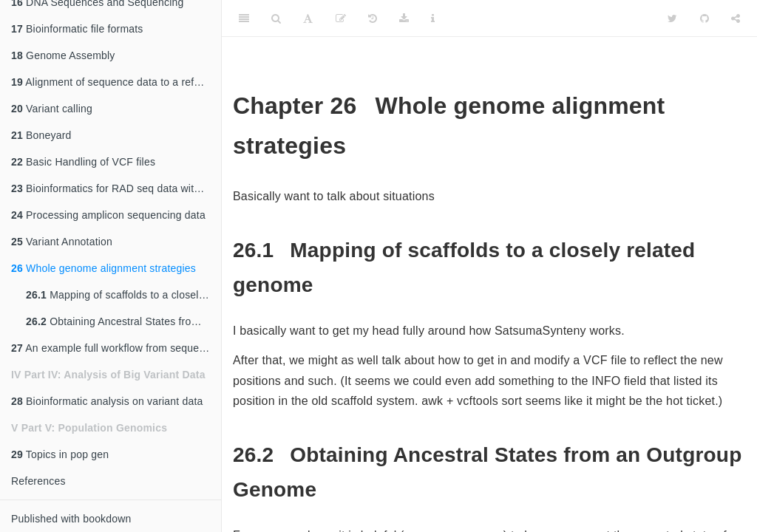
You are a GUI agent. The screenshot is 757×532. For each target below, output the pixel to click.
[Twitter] (672, 18)
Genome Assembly (63, 55)
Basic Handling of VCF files (83, 162)
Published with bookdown (71, 519)
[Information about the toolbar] (433, 18)
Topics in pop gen (60, 454)
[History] (373, 18)
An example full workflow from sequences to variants (116, 348)
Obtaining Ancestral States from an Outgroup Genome (123, 321)
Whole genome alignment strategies (103, 268)
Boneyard (41, 135)
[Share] (736, 18)
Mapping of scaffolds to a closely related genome (123, 295)
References (38, 481)
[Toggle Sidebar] (244, 18)
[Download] (404, 18)
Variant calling (52, 109)
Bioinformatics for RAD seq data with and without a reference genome (116, 188)
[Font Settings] (308, 18)
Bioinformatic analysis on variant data (107, 401)
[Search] (276, 18)
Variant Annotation (62, 242)
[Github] (705, 18)
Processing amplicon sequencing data (108, 215)
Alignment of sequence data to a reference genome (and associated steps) (116, 82)
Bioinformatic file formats (77, 29)
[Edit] (341, 18)
